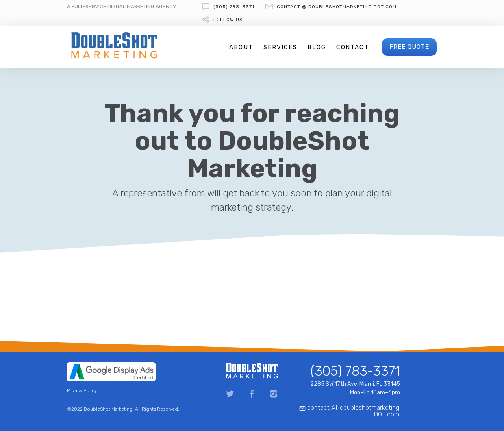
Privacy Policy (82, 390)
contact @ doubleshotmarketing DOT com (337, 7)
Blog (317, 47)
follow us (228, 20)
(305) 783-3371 (234, 7)
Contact (353, 47)
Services (280, 47)
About (241, 47)
